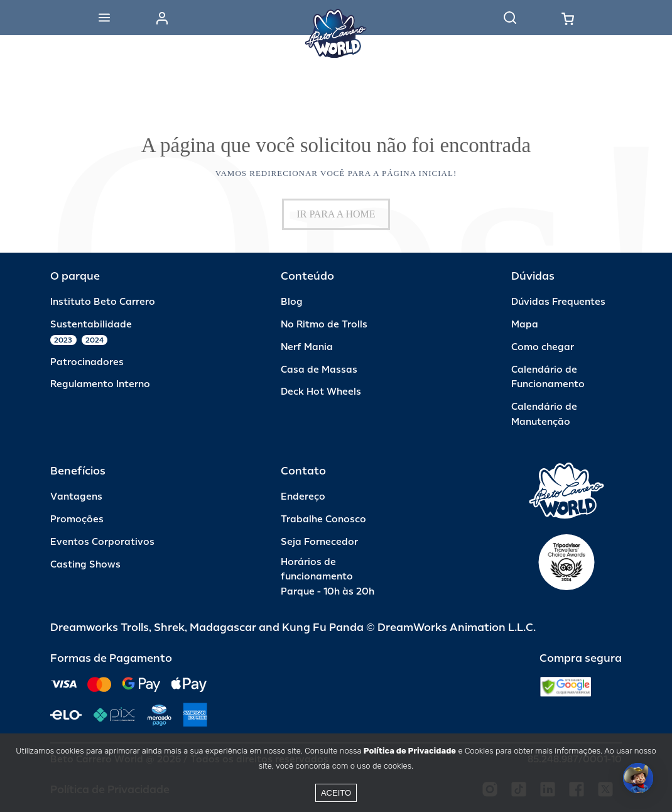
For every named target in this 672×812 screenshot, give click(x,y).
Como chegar (543, 347)
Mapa (525, 325)
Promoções (77, 519)
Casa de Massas (319, 370)
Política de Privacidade (410, 751)
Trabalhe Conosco (323, 519)
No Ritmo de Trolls (324, 325)
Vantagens (76, 497)
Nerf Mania (307, 347)
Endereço (303, 497)
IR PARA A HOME (336, 214)
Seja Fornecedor (319, 542)
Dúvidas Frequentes (558, 302)
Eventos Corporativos (102, 542)
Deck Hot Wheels (321, 392)
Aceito (336, 793)
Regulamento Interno (100, 384)
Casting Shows (85, 565)
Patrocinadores (87, 362)
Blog (292, 302)
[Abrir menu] (104, 18)
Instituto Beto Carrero (103, 302)
